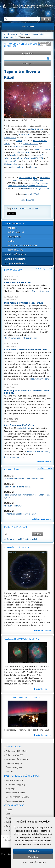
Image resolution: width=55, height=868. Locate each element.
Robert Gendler (31, 120)
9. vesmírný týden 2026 (17, 547)
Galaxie (9, 814)
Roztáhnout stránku (42, 44)
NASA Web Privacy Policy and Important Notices (28, 186)
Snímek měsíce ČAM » (15, 254)
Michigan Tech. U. (42, 188)
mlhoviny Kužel (23, 152)
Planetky (10, 818)
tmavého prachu (31, 143)
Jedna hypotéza (11, 161)
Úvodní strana (10, 34)
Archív (11, 241)
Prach (14, 208)
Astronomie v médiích (15, 793)
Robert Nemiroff (25, 178)
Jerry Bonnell (45, 178)
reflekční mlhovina (42, 149)
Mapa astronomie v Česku (17, 797)
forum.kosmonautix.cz (14, 457)
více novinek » (44, 462)
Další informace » (43, 630)
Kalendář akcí (12, 470)
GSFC (30, 188)
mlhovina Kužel (25, 135)
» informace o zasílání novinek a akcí (20, 539)
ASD (18, 188)
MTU (35, 178)
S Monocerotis (18, 146)
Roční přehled (15, 237)
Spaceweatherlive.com (39, 379)
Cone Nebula (32, 208)
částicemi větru (11, 164)
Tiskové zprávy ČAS (14, 755)
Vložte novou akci (45, 468)
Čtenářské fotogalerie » (16, 259)
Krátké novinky (13, 270)
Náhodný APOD (28, 200)
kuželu (33, 167)
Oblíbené (12, 228)
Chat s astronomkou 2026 (18, 282)
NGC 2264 (39, 158)
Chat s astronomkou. (41, 291)
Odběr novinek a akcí (16, 527)
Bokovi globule (17, 167)
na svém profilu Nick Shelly (38, 451)
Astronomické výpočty (15, 784)
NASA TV (9, 771)
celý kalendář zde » (42, 519)
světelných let (10, 138)
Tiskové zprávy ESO (15, 763)
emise (19, 141)
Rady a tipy (11, 789)
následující (26, 63)
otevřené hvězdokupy (24, 158)
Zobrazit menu (27, 26)
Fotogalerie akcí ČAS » (15, 263)
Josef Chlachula (37, 180)
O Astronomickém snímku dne (23, 245)
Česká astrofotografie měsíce (22, 639)
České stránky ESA (14, 767)
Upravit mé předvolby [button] (33, 863)
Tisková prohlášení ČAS (16, 751)
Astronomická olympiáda (17, 759)
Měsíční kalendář (16, 232)
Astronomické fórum (15, 801)
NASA (25, 188)
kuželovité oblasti (35, 129)
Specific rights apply (40, 183)
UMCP (15, 180)
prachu (13, 155)
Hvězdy (9, 810)
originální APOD (32, 194)
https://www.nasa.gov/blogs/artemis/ (21, 338)
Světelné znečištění (14, 780)
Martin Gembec (10, 299)
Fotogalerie (25, 34)
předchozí (29, 53)
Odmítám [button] (33, 857)
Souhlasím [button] (33, 851)
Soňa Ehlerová (10, 279)
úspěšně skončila (24, 428)
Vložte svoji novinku (44, 268)
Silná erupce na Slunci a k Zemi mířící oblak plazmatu (27, 392)
